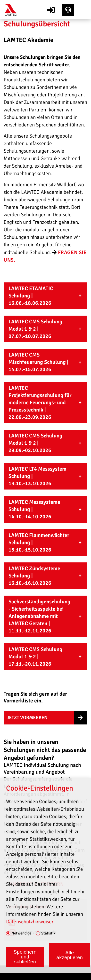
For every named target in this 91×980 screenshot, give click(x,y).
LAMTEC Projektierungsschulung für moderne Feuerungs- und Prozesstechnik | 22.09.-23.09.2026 (40, 402)
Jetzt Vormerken (27, 718)
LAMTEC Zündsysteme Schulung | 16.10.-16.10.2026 (34, 576)
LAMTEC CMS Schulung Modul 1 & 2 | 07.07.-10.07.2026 (35, 329)
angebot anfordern (37, 884)
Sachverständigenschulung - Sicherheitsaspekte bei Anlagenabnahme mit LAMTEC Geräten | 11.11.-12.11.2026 (39, 616)
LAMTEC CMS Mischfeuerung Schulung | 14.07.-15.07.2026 (38, 362)
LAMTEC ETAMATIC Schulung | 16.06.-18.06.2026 (31, 296)
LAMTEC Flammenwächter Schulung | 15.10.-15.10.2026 (39, 542)
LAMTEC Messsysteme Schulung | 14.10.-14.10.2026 (34, 509)
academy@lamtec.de (37, 932)
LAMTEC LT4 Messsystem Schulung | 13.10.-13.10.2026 (37, 476)
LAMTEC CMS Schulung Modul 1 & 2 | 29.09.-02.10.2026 (35, 443)
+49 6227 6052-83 (34, 922)
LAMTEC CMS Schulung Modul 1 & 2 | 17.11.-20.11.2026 (35, 657)
